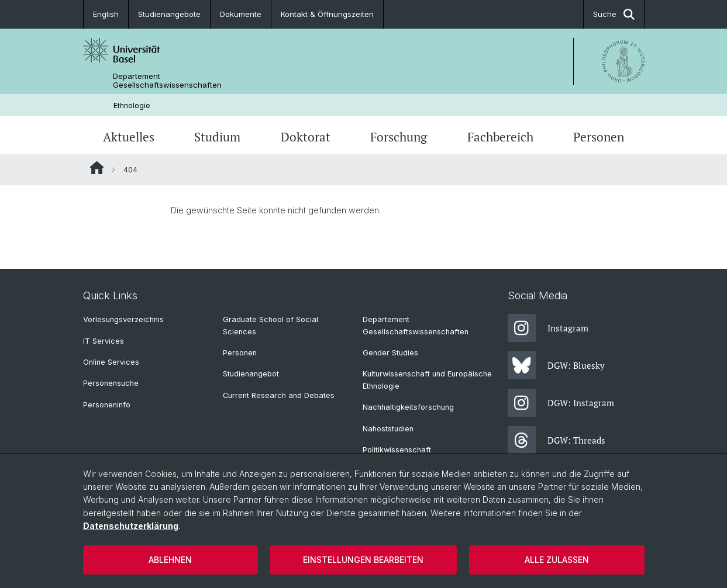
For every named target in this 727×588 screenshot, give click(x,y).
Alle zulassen (557, 560)
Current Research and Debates (279, 395)
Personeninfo (107, 405)
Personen (599, 137)
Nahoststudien (388, 429)
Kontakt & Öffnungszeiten (327, 14)
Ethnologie (132, 106)
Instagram (548, 328)
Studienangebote (169, 14)
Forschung (399, 137)
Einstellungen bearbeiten (363, 560)
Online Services (111, 362)
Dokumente (241, 14)
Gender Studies (390, 353)
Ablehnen (170, 560)
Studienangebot (251, 374)
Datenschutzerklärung (131, 526)
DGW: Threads (557, 440)
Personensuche (111, 383)
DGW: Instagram (561, 403)
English (106, 14)
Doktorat (306, 137)
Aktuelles (129, 137)
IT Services (104, 341)
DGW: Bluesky (556, 365)
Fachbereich (500, 137)
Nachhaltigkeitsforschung (408, 407)
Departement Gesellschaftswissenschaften (167, 81)
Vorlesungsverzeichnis (123, 319)
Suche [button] (614, 14)
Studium (217, 137)
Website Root (97, 168)
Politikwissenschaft (397, 450)
